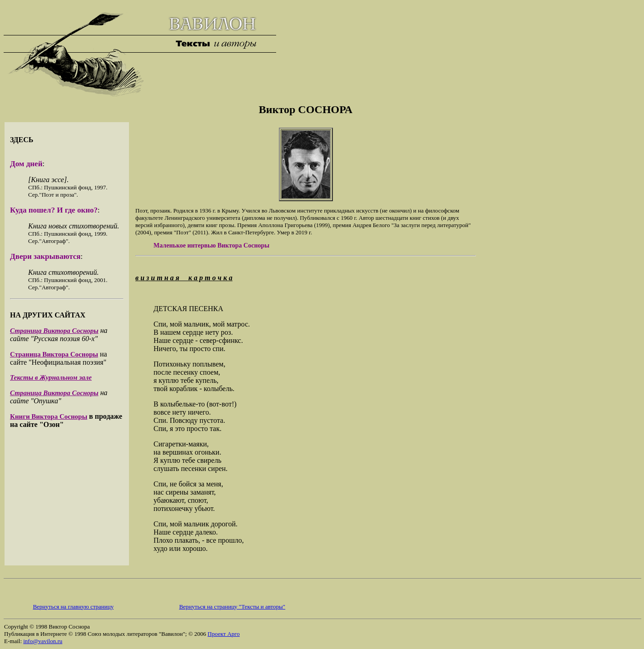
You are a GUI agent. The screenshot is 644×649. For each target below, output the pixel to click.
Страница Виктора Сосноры (54, 331)
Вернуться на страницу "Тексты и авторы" (232, 607)
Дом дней (26, 164)
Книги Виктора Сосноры (49, 416)
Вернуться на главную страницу (73, 607)
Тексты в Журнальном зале (51, 377)
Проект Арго (224, 634)
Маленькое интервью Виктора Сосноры (211, 245)
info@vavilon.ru (43, 641)
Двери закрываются (45, 256)
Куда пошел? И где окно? (54, 210)
